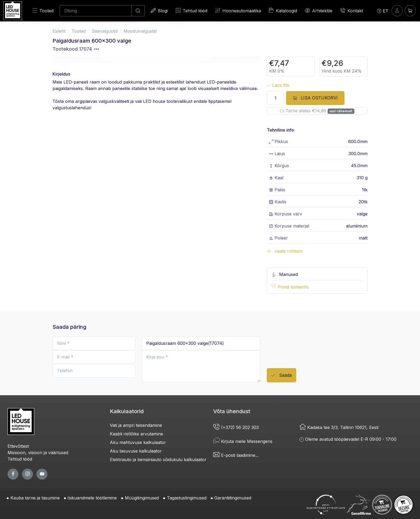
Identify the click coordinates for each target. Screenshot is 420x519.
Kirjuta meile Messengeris (243, 441)
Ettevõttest (18, 446)
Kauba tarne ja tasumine (35, 498)
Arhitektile (319, 11)
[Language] (383, 11)
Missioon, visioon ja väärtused (38, 453)
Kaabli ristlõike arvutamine (136, 434)
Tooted (43, 11)
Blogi (159, 11)
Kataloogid (283, 10)
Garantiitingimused (233, 498)
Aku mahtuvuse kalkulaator (138, 442)
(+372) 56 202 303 (236, 427)
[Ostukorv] (410, 11)
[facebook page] (13, 474)
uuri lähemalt (341, 111)
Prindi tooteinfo (293, 287)
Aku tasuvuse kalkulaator (136, 451)
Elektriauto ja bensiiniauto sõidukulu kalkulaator (158, 460)
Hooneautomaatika (238, 11)
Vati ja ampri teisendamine (136, 425)
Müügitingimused (142, 498)
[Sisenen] (397, 11)
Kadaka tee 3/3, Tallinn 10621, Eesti (339, 427)
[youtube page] (42, 474)
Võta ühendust (232, 411)
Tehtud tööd (192, 11)
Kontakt (352, 11)
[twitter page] (27, 474)
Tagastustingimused (187, 498)
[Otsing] (96, 11)
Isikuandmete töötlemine (92, 498)
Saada (282, 376)
